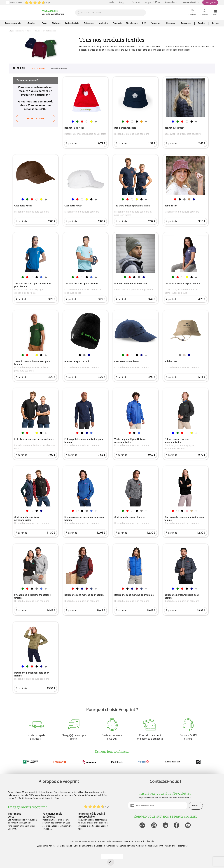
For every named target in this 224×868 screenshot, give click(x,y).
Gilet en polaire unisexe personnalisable (27, 518)
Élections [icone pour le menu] (170, 23)
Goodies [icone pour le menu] (31, 23)
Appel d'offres (153, 2)
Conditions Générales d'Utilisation (89, 846)
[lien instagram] (154, 825)
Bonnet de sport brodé (77, 361)
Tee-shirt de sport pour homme (81, 283)
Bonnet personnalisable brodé (131, 283)
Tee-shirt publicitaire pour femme (182, 283)
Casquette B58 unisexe (126, 361)
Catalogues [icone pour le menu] (89, 23)
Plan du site (170, 846)
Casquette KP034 (73, 206)
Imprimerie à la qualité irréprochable (92, 815)
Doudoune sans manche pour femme (134, 595)
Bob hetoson (171, 361)
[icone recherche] (78, 13)
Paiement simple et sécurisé (52, 815)
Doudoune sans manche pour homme (84, 595)
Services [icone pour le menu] (215, 23)
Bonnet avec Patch (174, 128)
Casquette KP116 (23, 206)
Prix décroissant (59, 69)
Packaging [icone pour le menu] (155, 23)
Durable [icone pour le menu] (201, 23)
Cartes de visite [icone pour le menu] (72, 23)
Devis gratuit (210, 2)
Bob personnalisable (125, 128)
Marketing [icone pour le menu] (103, 23)
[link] (73, 122)
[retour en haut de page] (111, 862)
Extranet (136, 2)
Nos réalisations (191, 2)
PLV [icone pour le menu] (144, 23)
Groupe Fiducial (104, 841)
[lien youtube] (188, 825)
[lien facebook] (177, 825)
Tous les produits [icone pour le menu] (13, 23)
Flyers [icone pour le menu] (44, 23)
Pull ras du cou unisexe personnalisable (177, 441)
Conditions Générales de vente (121, 846)
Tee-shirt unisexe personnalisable (132, 206)
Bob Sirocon (171, 206)
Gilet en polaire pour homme (130, 517)
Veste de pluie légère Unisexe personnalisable (130, 441)
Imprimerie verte (14, 815)
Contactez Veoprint (154, 846)
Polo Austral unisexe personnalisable (34, 439)
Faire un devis (35, 118)
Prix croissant (38, 69)
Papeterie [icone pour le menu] (117, 23)
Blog (121, 2)
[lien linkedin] (165, 825)
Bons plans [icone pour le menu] (186, 23)
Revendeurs (171, 2)
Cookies (140, 846)
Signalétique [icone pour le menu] (132, 23)
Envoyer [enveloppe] (196, 806)
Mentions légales (64, 846)
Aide (112, 2)
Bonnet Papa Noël (74, 128)
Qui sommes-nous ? (46, 846)
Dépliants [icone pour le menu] (56, 23)
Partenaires (182, 846)
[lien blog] (142, 825)
